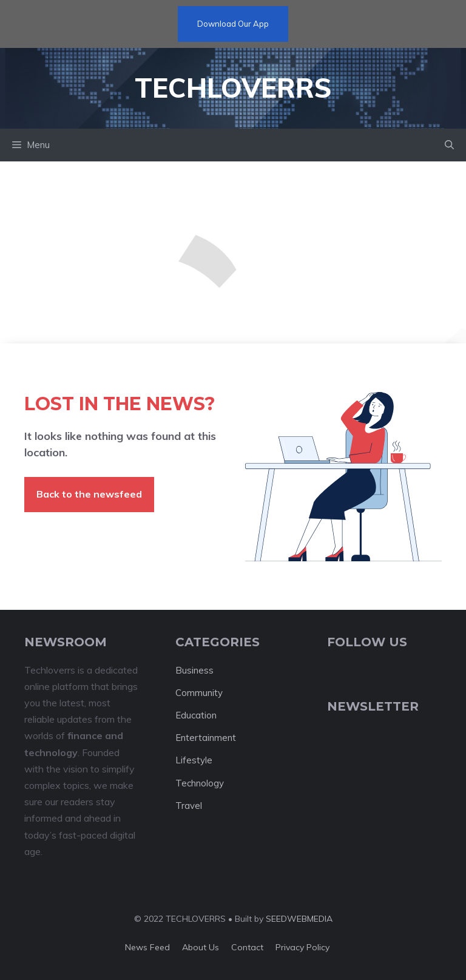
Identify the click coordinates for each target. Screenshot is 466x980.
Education (196, 715)
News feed (147, 947)
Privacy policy (302, 947)
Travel (189, 806)
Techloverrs (233, 88)
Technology (200, 783)
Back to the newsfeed (89, 494)
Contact (247, 947)
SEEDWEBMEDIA (299, 919)
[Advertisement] (233, 252)
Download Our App (233, 24)
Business (194, 670)
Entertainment (206, 738)
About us (201, 947)
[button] (449, 145)
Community (199, 693)
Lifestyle (194, 760)
